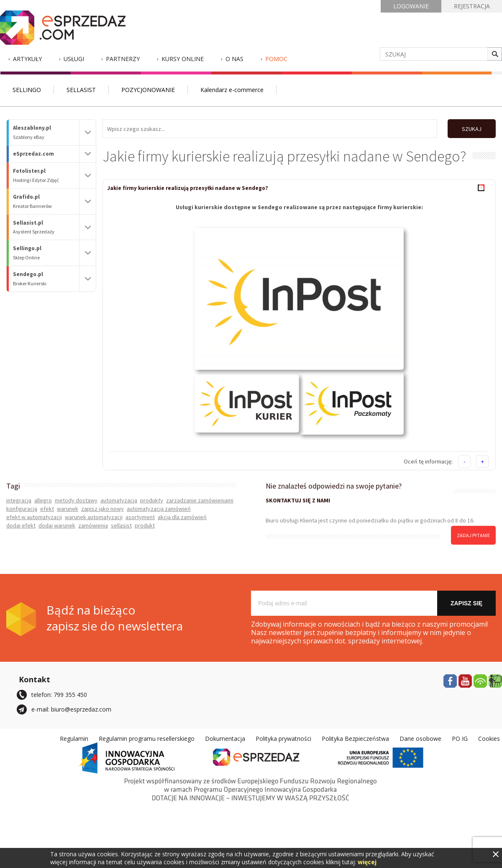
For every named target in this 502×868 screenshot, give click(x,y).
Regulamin (74, 739)
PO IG (460, 739)
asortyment (140, 517)
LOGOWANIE (411, 6)
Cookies (489, 739)
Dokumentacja (225, 739)
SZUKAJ (472, 129)
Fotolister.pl (46, 175)
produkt (145, 525)
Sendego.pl (46, 279)
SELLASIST (81, 90)
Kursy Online (183, 59)
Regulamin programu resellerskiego (147, 739)
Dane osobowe (420, 739)
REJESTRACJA (472, 6)
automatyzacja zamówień (159, 509)
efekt (47, 509)
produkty (152, 500)
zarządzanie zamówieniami (200, 500)
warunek (68, 509)
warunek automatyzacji (94, 517)
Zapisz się (466, 603)
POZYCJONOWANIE (148, 90)
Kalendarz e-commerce (232, 90)
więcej (367, 862)
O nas (234, 59)
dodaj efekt (21, 525)
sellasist (121, 525)
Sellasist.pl (46, 227)
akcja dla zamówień (182, 517)
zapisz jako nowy (102, 509)
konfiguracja (22, 509)
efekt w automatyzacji (34, 517)
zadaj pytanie (473, 535)
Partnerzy (123, 59)
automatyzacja (119, 500)
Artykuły (27, 59)
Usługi (74, 59)
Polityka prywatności (283, 739)
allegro (43, 500)
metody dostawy (76, 500)
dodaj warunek (57, 525)
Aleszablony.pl (46, 132)
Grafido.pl (46, 201)
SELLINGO (27, 90)
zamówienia (93, 525)
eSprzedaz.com (33, 154)
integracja (19, 500)
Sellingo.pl (46, 253)
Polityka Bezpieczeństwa (355, 739)
